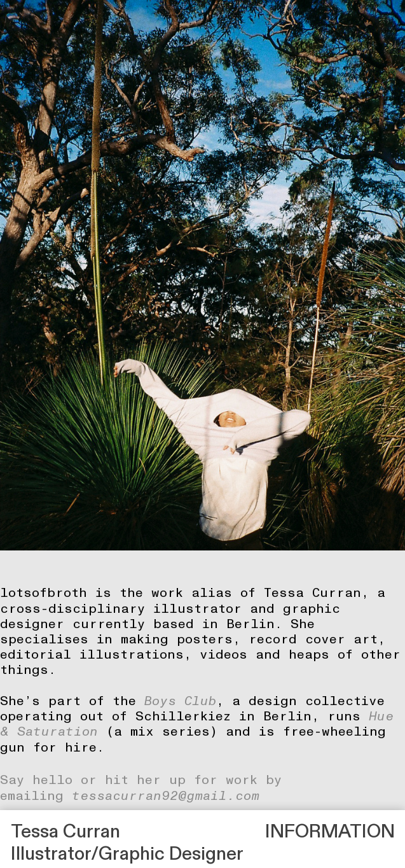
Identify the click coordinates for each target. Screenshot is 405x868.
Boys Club (180, 701)
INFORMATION (330, 832)
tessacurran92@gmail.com (166, 796)
